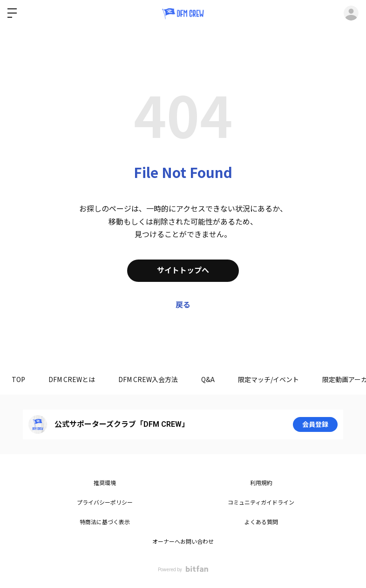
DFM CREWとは (72, 379)
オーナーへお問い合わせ (183, 542)
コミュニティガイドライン (261, 503)
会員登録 (315, 424)
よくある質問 (261, 522)
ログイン (351, 13)
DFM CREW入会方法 (148, 379)
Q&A (208, 379)
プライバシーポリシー (105, 503)
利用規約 (261, 483)
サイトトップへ (183, 270)
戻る (183, 305)
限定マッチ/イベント (268, 379)
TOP (18, 379)
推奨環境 (105, 483)
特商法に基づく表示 (105, 522)
